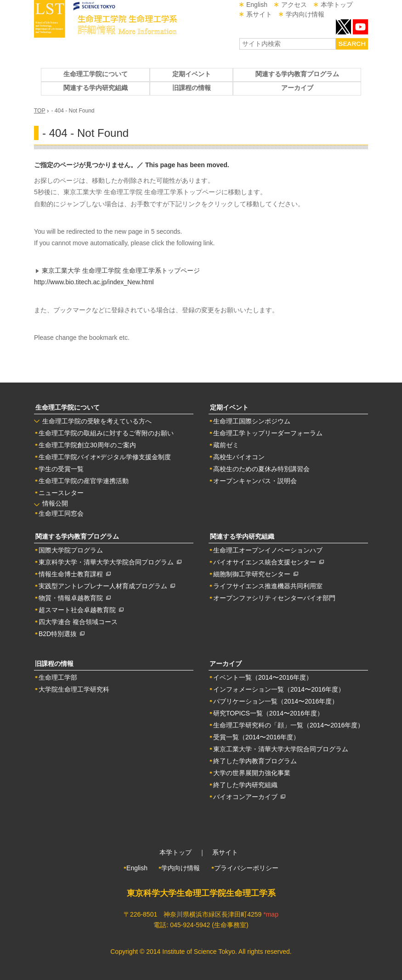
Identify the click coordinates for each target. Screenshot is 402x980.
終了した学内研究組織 (245, 785)
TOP (40, 111)
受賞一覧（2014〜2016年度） (256, 737)
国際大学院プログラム (71, 550)
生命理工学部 (58, 677)
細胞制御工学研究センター (256, 574)
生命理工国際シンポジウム (252, 421)
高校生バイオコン (239, 457)
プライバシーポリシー (246, 868)
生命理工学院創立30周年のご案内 (87, 445)
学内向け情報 (305, 14)
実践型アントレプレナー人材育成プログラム (107, 586)
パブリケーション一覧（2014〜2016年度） (276, 701)
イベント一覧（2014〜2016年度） (263, 677)
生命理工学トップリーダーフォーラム (268, 433)
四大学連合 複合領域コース (78, 622)
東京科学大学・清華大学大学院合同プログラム (110, 562)
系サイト (259, 14)
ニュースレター (61, 493)
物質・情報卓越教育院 (75, 598)
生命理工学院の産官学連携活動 (84, 481)
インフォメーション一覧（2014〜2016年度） (279, 689)
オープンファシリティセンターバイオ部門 (274, 598)
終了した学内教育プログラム (255, 761)
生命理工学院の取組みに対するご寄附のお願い (106, 433)
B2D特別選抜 (62, 634)
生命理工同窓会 (61, 513)
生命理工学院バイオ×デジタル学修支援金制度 (105, 457)
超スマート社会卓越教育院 (81, 610)
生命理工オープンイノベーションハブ (268, 550)
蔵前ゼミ (226, 445)
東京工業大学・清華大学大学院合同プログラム (281, 749)
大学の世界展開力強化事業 (252, 773)
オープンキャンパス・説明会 (255, 481)
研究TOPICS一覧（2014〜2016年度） (268, 713)
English (257, 5)
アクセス (294, 5)
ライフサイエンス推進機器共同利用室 (268, 586)
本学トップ (337, 5)
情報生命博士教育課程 (75, 574)
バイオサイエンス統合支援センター (269, 562)
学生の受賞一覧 (61, 469)
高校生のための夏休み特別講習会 (261, 469)
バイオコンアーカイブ (249, 797)
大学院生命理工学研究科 (74, 689)
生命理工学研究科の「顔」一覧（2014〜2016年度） (289, 725)
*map (271, 914)
